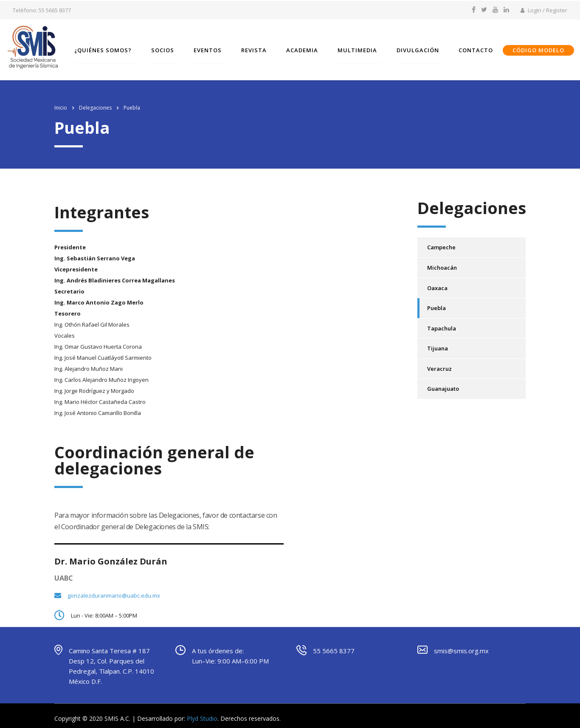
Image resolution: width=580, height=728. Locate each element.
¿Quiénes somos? (108, 48)
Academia (308, 48)
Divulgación (423, 48)
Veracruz (439, 361)
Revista (259, 48)
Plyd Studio (202, 711)
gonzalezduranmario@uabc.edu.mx (114, 588)
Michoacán (442, 260)
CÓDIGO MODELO (544, 48)
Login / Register (544, 10)
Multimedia (363, 48)
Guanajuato (443, 381)
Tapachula (442, 321)
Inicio (61, 100)
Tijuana (438, 341)
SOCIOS (168, 48)
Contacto (481, 48)
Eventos (213, 48)
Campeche (441, 240)
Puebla (436, 301)
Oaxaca (437, 280)
